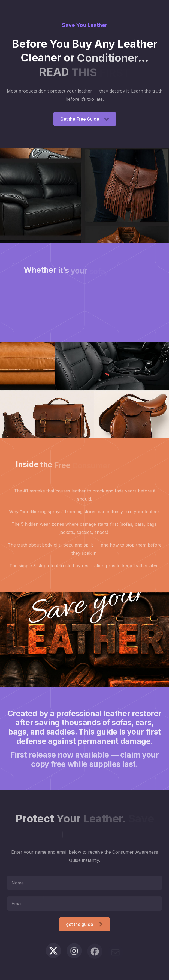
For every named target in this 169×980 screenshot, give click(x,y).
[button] (85, 119)
